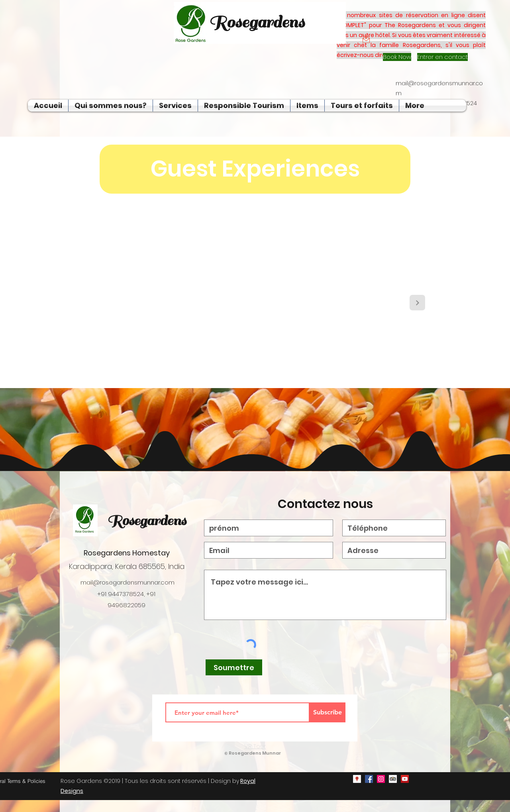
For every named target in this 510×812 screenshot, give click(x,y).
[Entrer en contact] (442, 57)
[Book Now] (397, 57)
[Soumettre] (234, 667)
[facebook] (369, 779)
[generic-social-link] (393, 779)
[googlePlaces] (357, 779)
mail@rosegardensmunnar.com (127, 582)
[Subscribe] (327, 712)
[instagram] (381, 779)
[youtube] (405, 779)
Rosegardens (147, 521)
